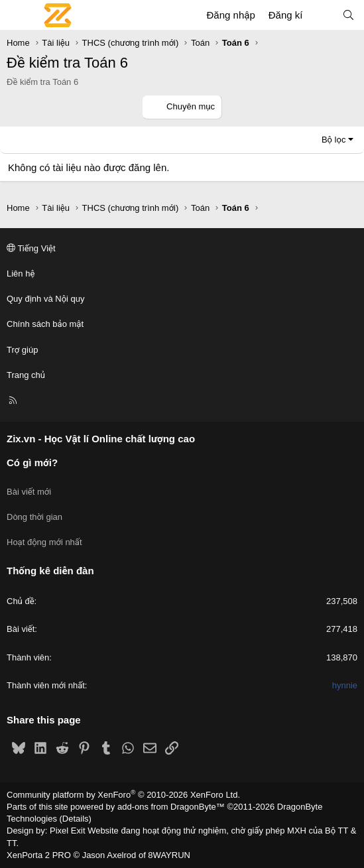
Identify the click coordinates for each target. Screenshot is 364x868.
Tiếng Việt (31, 248)
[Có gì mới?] (322, 15)
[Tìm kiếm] (348, 15)
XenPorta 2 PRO (39, 855)
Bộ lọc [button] (334, 140)
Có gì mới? (32, 463)
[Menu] (17, 15)
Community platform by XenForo (123, 795)
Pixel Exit (67, 831)
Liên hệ (21, 274)
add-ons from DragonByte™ (171, 807)
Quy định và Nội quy (46, 299)
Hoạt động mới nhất (44, 542)
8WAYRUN (169, 855)
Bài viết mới (29, 492)
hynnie (345, 685)
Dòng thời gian (34, 517)
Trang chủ (26, 375)
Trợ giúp (22, 350)
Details (76, 819)
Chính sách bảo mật (45, 324)
